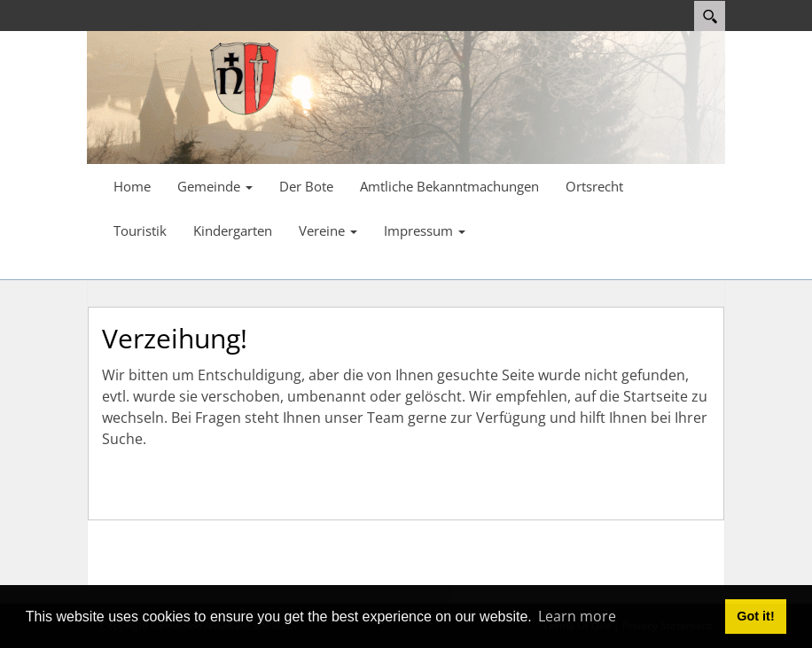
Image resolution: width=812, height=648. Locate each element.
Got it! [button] (755, 616)
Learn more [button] (577, 616)
